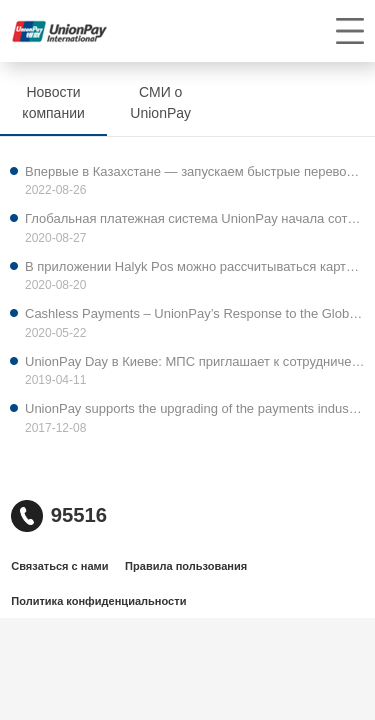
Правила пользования (186, 566)
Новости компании (53, 102)
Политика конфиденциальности (98, 601)
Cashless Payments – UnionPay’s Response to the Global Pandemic (195, 313)
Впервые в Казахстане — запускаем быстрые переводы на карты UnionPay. (195, 171)
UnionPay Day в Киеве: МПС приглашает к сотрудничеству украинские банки (195, 361)
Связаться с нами (59, 566)
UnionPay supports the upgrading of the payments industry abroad (195, 408)
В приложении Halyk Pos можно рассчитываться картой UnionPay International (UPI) (195, 266)
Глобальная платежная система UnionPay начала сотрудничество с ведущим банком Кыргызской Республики (195, 218)
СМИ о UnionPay (160, 102)
